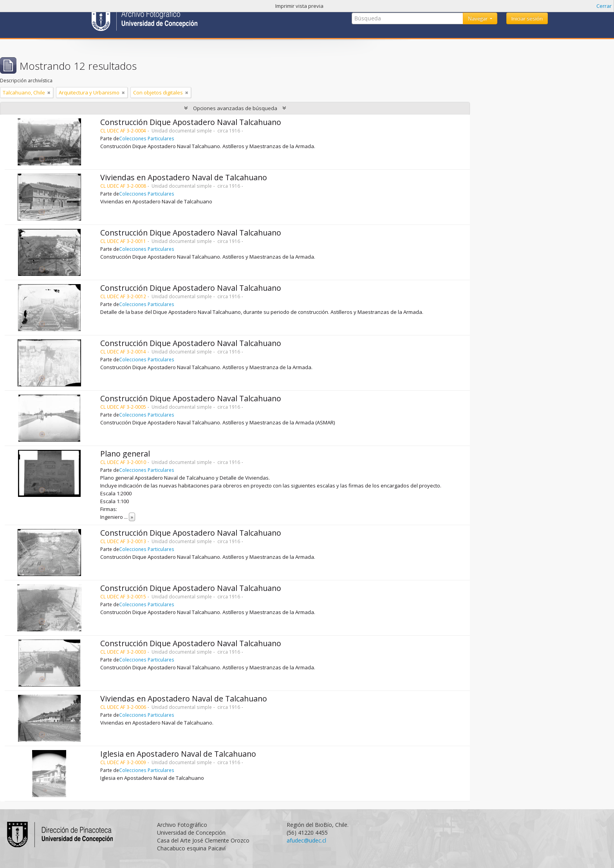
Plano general (125, 454)
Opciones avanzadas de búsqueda (235, 108)
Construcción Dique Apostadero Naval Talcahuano (191, 122)
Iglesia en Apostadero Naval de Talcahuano (178, 754)
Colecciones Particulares (147, 138)
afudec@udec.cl (306, 840)
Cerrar (604, 6)
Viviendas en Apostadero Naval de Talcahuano (184, 177)
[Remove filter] (49, 92)
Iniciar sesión (527, 18)
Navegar (478, 18)
